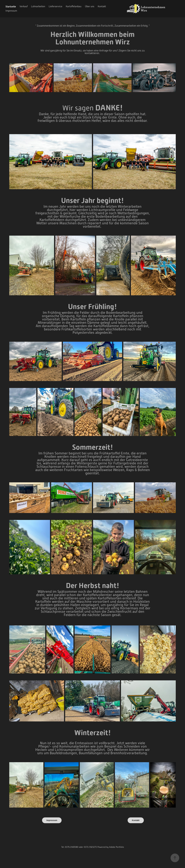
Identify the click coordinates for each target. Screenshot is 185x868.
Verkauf (24, 6)
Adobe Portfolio (116, 847)
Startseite (11, 7)
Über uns (90, 6)
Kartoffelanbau (74, 6)
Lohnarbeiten (38, 6)
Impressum (11, 11)
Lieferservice (55, 6)
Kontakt (102, 6)
